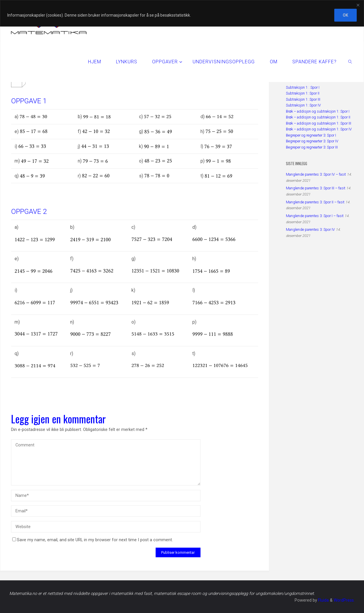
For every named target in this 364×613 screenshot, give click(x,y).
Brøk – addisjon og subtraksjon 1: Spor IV (319, 129)
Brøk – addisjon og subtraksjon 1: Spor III (319, 123)
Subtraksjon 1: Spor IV (303, 105)
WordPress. (344, 600)
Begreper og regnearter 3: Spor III (312, 147)
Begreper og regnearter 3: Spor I (311, 135)
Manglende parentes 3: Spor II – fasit (315, 202)
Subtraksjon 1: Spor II (303, 93)
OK (345, 15)
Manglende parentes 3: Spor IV (310, 229)
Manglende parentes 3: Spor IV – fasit (316, 174)
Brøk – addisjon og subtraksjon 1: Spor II (318, 117)
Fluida (322, 600)
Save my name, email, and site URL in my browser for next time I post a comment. (93, 540)
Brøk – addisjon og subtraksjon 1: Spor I (318, 111)
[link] (350, 62)
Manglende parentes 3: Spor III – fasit (316, 188)
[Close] (358, 5)
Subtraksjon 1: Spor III (303, 99)
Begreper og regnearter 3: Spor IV (312, 141)
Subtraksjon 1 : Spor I (303, 87)
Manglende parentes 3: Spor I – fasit (315, 216)
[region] (182, 13)
